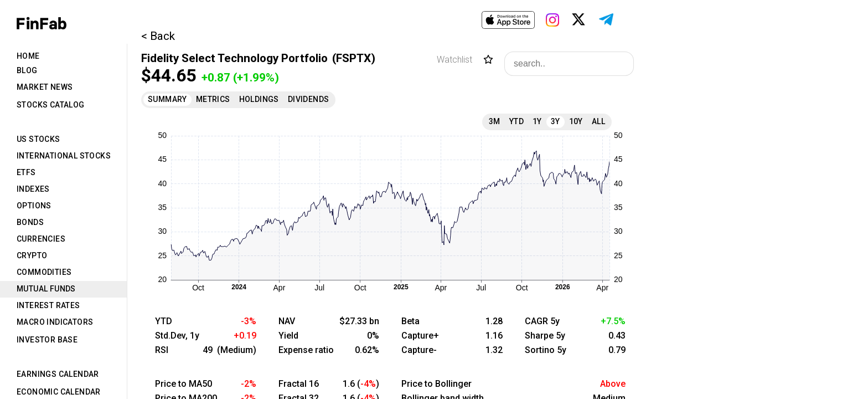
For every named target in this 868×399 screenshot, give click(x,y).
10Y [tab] (576, 121)
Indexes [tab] (33, 189)
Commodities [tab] (44, 272)
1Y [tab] (537, 121)
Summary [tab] (167, 99)
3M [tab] (495, 121)
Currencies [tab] (41, 239)
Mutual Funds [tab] (46, 289)
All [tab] (598, 121)
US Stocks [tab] (38, 139)
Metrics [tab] (213, 99)
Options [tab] (34, 206)
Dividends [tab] (309, 99)
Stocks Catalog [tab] (51, 105)
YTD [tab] (516, 121)
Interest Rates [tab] (48, 305)
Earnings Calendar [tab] (58, 374)
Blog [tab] (27, 70)
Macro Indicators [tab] (55, 322)
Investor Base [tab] (47, 340)
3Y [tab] (556, 121)
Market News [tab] (45, 87)
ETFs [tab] (26, 172)
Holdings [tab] (259, 99)
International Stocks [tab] (64, 156)
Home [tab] (28, 56)
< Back (158, 36)
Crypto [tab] (32, 255)
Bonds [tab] (30, 222)
